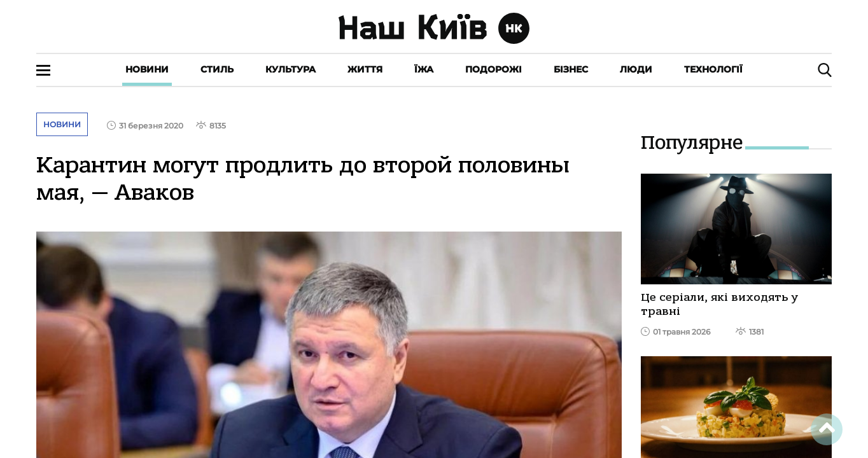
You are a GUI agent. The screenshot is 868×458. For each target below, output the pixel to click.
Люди (636, 69)
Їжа (424, 69)
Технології (713, 69)
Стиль (217, 69)
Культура (290, 69)
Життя (365, 69)
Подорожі (493, 69)
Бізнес (571, 69)
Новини (147, 69)
